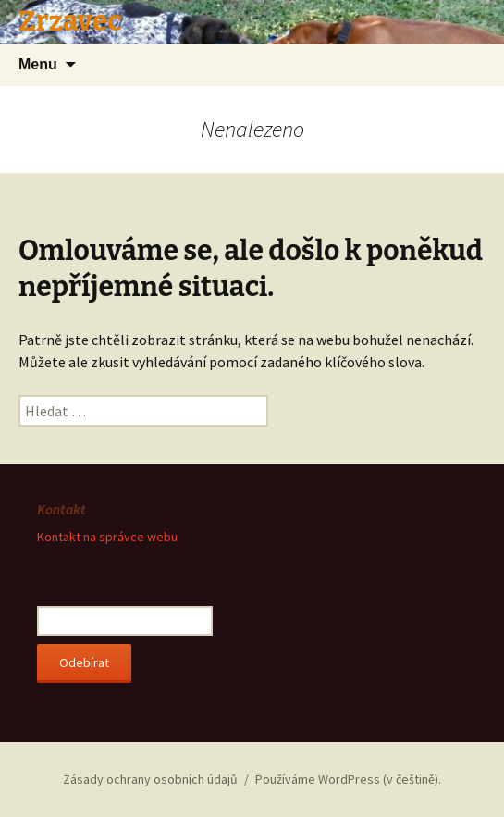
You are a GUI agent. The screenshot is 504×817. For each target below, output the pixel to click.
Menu (38, 64)
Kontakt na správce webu (107, 537)
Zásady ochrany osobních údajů (150, 779)
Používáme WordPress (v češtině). (348, 779)
